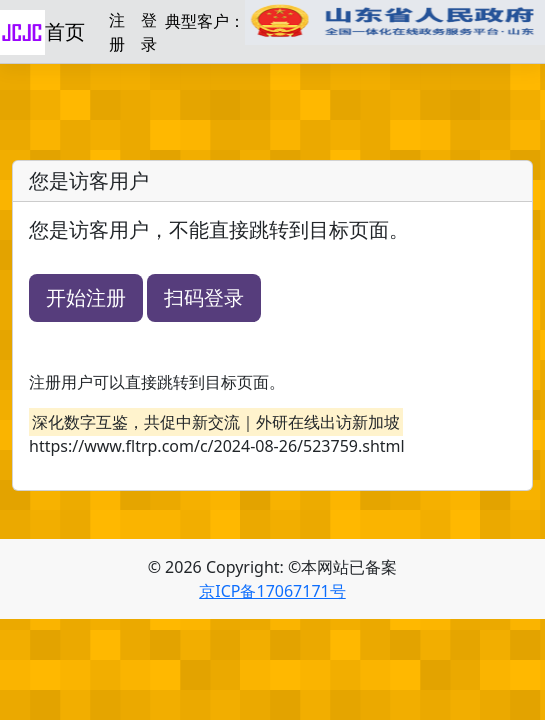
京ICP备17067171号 (272, 591)
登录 (149, 32)
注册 (117, 32)
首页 (65, 31)
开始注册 (86, 297)
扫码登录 (204, 297)
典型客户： (355, 22)
